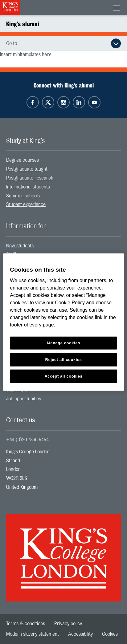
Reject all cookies (64, 360)
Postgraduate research (30, 178)
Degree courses (23, 160)
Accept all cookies (63, 376)
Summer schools (23, 196)
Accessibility (80, 634)
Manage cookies (63, 343)
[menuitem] (63, 160)
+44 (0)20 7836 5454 (27, 440)
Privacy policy (68, 624)
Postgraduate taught (27, 169)
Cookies (110, 634)
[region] (63, 322)
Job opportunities (24, 399)
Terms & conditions (26, 624)
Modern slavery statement (33, 634)
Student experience (26, 205)
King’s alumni (23, 24)
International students (28, 187)
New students (20, 246)
